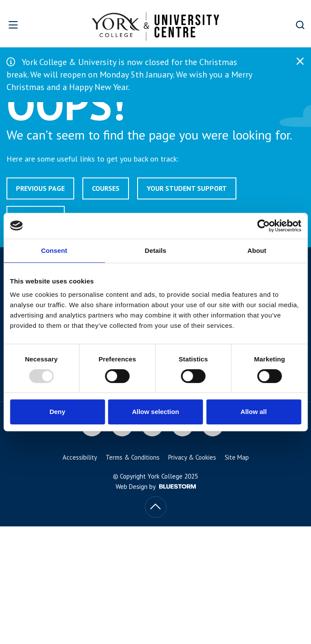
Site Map (237, 457)
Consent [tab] (54, 250)
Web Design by (156, 487)
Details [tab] (156, 250)
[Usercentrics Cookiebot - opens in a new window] (263, 226)
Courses (106, 188)
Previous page (40, 188)
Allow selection (155, 412)
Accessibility (80, 457)
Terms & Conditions (133, 457)
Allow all (254, 412)
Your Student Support (187, 188)
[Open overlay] (26, 25)
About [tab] (257, 250)
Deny (58, 412)
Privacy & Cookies (192, 457)
